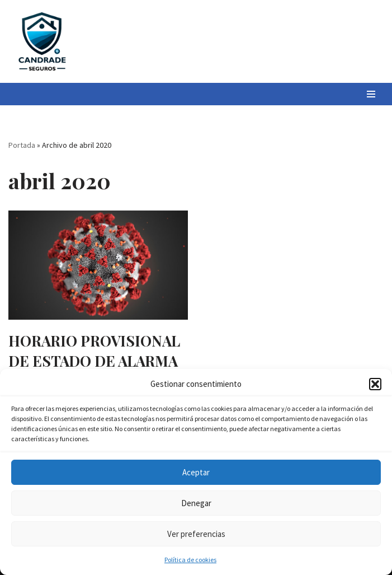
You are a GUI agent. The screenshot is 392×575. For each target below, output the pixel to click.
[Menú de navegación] (371, 94)
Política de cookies (190, 560)
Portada (22, 145)
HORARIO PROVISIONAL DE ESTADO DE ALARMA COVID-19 (94, 361)
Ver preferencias (196, 534)
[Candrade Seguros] (42, 41)
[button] (375, 384)
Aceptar (196, 472)
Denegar (196, 503)
